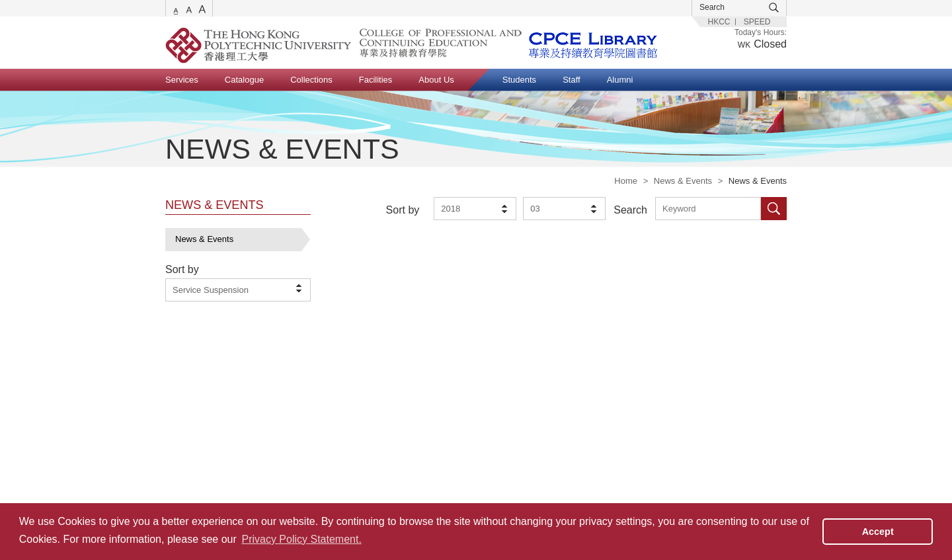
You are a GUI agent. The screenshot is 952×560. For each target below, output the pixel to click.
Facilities (376, 80)
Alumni (620, 80)
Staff (572, 80)
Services (182, 80)
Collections (311, 80)
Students (519, 80)
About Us (436, 80)
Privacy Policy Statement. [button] (301, 539)
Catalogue (244, 80)
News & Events (683, 181)
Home (626, 181)
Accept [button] (878, 532)
